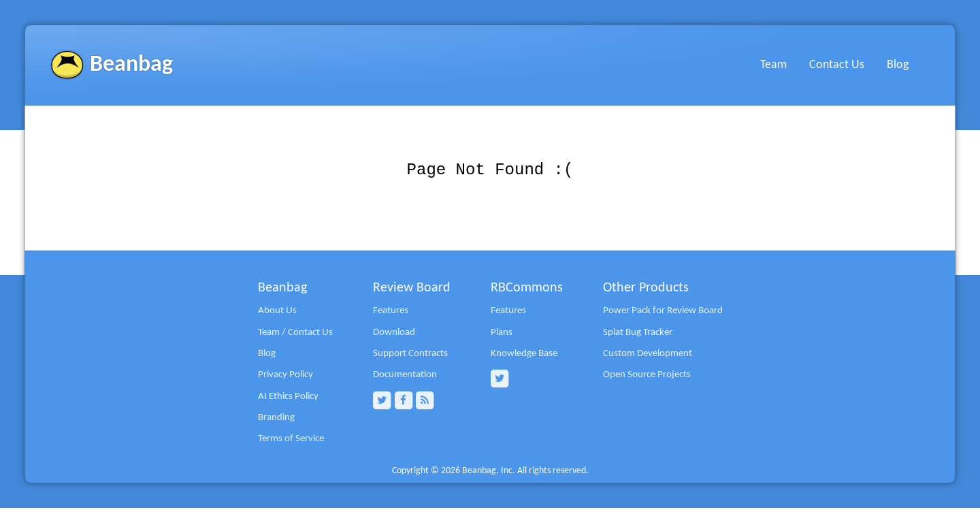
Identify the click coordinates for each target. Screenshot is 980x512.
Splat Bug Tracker (638, 336)
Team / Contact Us (295, 336)
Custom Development (648, 357)
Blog (898, 65)
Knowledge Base (524, 357)
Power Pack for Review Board (663, 315)
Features (391, 315)
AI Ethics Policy (288, 400)
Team (773, 65)
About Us (277, 315)
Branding (276, 421)
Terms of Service (291, 443)
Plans (502, 336)
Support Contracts (410, 357)
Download (394, 336)
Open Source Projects (647, 379)
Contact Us (837, 65)
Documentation (405, 379)
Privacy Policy (285, 379)
